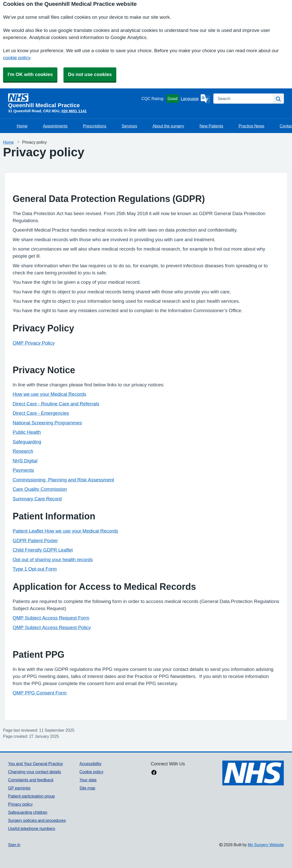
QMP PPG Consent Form (40, 693)
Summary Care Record (37, 499)
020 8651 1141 (74, 111)
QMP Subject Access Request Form (51, 618)
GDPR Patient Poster (35, 541)
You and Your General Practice (36, 764)
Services (129, 126)
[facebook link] (154, 773)
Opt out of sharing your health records (53, 560)
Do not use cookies (90, 74)
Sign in (14, 845)
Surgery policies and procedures (37, 820)
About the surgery (168, 126)
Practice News (252, 126)
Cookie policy (91, 772)
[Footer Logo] (253, 773)
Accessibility (90, 764)
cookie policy (17, 58)
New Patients (211, 126)
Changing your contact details (35, 772)
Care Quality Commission (40, 489)
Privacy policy (20, 804)
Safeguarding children (28, 812)
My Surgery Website (266, 845)
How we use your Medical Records (49, 394)
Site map (87, 788)
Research (23, 451)
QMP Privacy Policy (34, 343)
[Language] (195, 99)
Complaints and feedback (31, 780)
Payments (23, 470)
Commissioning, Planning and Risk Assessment (63, 480)
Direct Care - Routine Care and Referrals (56, 404)
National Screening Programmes (47, 423)
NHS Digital (25, 461)
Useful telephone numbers (32, 828)
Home (22, 126)
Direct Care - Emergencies (41, 413)
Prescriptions (95, 126)
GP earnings (19, 788)
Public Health (27, 432)
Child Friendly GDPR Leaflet (43, 550)
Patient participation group (31, 796)
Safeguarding (27, 442)
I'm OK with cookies (30, 74)
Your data (88, 780)
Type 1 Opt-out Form (35, 569)
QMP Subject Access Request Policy (52, 627)
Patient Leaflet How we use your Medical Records (65, 531)
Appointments (55, 126)
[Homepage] (74, 101)
